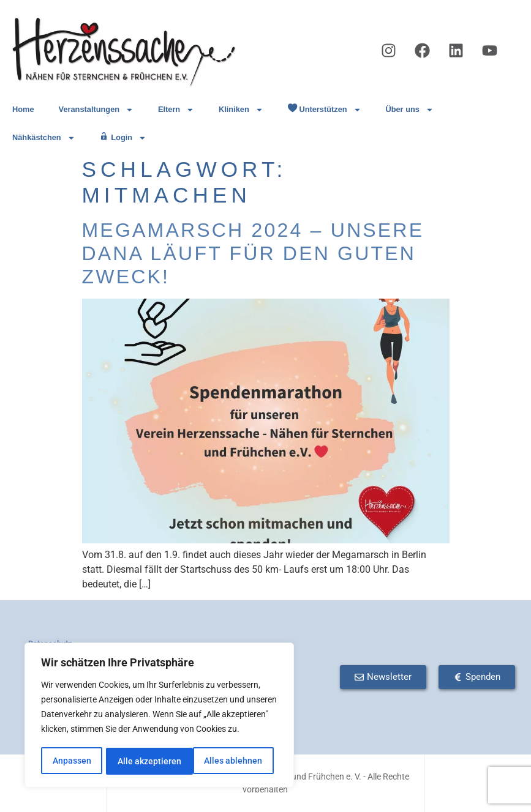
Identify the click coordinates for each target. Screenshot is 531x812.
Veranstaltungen (96, 110)
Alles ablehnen (147, 761)
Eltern (176, 110)
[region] (159, 716)
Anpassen (71, 761)
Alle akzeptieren (235, 761)
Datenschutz (50, 643)
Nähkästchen (43, 138)
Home (23, 109)
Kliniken (241, 110)
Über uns (409, 110)
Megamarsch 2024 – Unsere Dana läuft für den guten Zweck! (253, 254)
